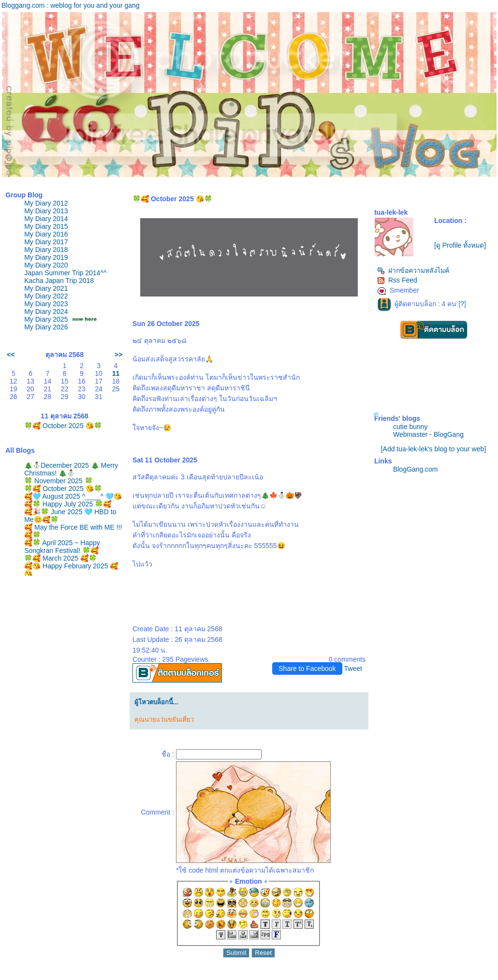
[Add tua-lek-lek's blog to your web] (433, 449)
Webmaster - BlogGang (428, 434)
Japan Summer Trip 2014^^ (65, 273)
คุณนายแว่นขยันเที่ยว (164, 720)
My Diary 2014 (46, 219)
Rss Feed (397, 280)
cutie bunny (410, 427)
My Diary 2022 (46, 296)
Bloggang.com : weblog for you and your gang (71, 5)
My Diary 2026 (46, 327)
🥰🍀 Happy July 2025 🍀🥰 (68, 504)
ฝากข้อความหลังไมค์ (413, 270)
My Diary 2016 (46, 234)
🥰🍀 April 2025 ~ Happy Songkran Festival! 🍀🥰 (62, 547)
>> (118, 355)
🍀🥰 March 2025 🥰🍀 (60, 558)
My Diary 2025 (46, 319)
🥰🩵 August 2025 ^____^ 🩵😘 (73, 496)
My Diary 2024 (46, 312)
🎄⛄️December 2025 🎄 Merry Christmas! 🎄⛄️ (71, 469)
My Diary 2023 (46, 304)
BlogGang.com (416, 469)
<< (11, 355)
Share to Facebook (307, 668)
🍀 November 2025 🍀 (58, 481)
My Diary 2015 (46, 226)
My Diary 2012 (46, 203)
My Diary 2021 (46, 288)
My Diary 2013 (46, 211)
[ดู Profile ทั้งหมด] (460, 245)
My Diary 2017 (46, 242)
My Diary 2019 (46, 257)
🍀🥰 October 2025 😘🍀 (63, 426)
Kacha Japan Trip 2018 (59, 281)
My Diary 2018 (46, 250)
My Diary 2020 (46, 265)
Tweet (353, 668)
